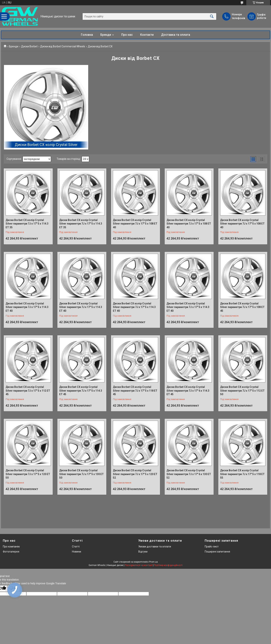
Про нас (127, 35)
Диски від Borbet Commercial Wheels (63, 46)
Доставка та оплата (176, 35)
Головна (87, 35)
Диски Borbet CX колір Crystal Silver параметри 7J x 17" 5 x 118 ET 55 (242, 474)
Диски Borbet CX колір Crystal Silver (46, 145)
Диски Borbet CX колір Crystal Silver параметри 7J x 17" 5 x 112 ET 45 (28, 391)
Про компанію (11, 547)
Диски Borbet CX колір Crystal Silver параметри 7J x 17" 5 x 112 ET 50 (242, 391)
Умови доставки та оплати (155, 547)
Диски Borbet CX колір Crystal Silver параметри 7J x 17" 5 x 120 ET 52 (135, 474)
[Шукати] (212, 16)
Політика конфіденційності (168, 565)
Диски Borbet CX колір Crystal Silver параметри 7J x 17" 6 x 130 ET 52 (189, 474)
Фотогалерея (11, 552)
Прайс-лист (212, 547)
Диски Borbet (29, 46)
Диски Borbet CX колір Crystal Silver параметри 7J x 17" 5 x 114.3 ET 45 (81, 391)
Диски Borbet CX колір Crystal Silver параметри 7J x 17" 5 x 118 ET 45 (135, 391)
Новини (77, 552)
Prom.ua (153, 562)
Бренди (106, 35)
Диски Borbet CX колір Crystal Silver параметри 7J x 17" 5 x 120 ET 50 (28, 474)
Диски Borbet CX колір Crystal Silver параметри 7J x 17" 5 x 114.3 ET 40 (27, 307)
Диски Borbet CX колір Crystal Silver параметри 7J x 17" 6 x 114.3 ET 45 (188, 391)
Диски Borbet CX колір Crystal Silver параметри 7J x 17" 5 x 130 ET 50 (81, 474)
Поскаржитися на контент (139, 565)
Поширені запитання (217, 552)
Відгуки (143, 552)
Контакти (147, 35)
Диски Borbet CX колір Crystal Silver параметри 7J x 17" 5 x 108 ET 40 (135, 224)
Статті (76, 547)
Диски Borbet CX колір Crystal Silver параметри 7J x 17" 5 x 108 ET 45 (242, 307)
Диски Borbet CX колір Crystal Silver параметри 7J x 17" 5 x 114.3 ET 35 (27, 224)
